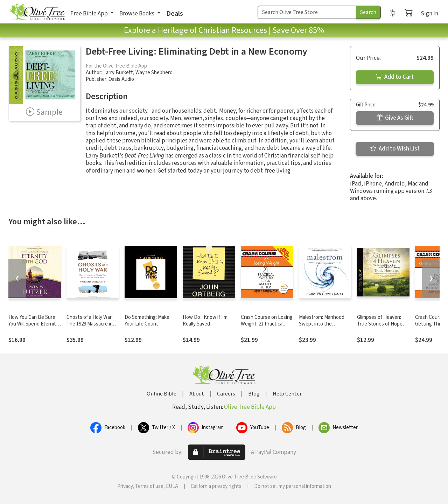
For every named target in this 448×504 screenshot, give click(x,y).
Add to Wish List (395, 149)
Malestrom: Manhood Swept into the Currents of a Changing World (324, 327)
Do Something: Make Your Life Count (147, 321)
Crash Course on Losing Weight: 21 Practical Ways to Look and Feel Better (267, 327)
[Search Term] (307, 12)
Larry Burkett (118, 73)
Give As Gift (395, 118)
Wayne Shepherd (154, 73)
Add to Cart (395, 77)
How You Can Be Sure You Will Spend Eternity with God (33, 324)
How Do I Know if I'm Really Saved (205, 321)
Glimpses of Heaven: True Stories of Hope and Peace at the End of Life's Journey (383, 327)
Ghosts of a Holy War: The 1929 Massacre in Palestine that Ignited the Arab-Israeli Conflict (92, 327)
